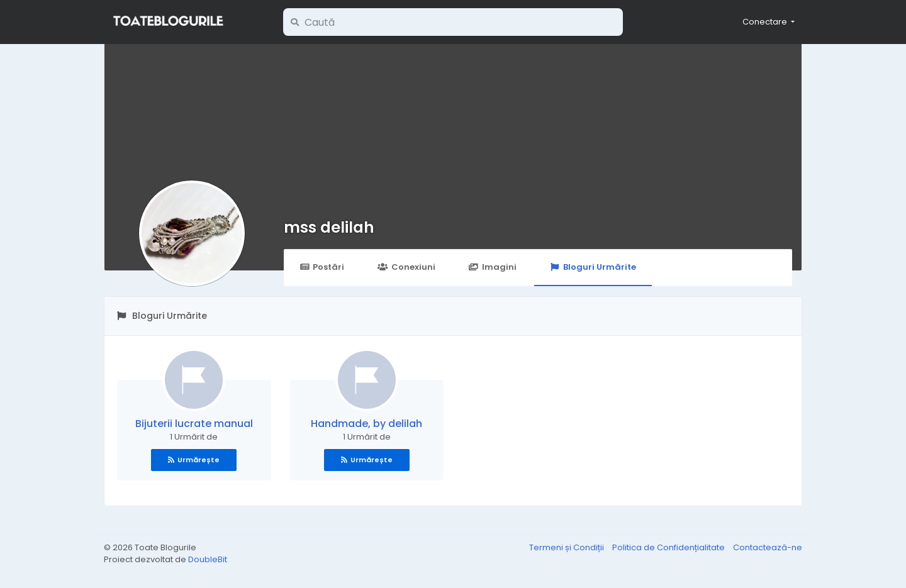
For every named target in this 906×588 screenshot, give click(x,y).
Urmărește (194, 460)
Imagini (493, 267)
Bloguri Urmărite (593, 267)
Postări (322, 267)
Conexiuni (406, 267)
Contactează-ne (768, 547)
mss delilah (329, 227)
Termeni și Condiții (568, 547)
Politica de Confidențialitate (669, 547)
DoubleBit (208, 559)
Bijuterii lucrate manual (194, 424)
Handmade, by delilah (366, 424)
